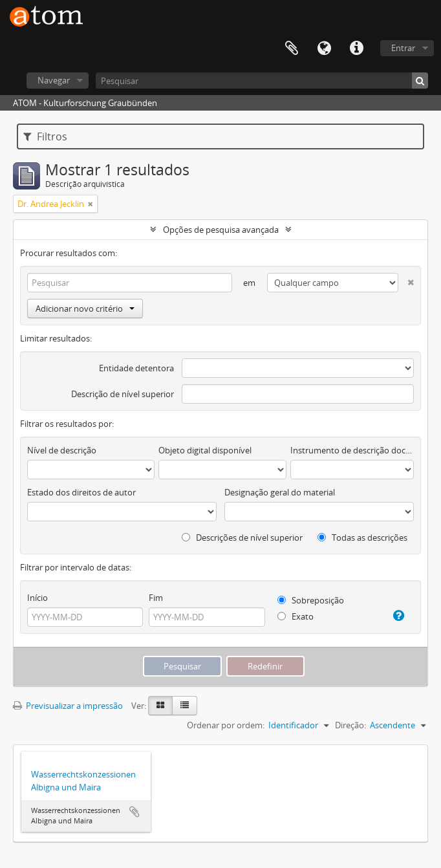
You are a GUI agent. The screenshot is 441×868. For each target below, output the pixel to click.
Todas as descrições (362, 537)
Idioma (324, 49)
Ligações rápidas (356, 49)
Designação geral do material (280, 492)
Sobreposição (311, 600)
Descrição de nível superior (123, 394)
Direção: (350, 725)
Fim (156, 598)
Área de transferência (292, 49)
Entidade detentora (136, 368)
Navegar (54, 80)
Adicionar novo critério (85, 309)
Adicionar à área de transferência (134, 812)
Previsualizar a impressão (68, 706)
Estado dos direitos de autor (81, 492)
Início (38, 598)
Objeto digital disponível (205, 450)
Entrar (403, 48)
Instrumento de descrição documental (352, 450)
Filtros (45, 136)
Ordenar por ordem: (226, 725)
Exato (296, 616)
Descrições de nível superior (242, 537)
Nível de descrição (62, 450)
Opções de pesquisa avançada (221, 230)
